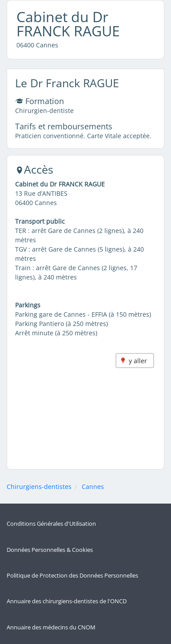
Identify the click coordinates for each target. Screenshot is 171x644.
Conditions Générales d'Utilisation (51, 524)
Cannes (93, 487)
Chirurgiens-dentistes (39, 487)
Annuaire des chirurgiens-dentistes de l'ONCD (67, 601)
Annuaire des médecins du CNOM (51, 627)
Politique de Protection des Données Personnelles (72, 576)
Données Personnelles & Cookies (50, 550)
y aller (138, 361)
